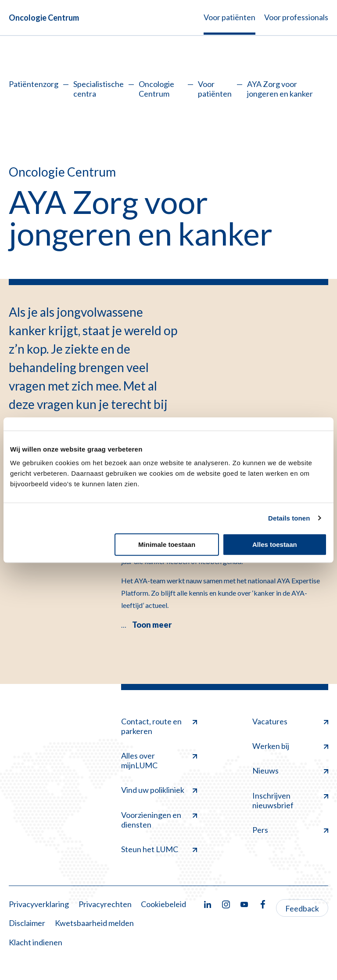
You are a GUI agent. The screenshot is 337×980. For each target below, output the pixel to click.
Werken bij (290, 746)
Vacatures (290, 721)
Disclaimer (27, 923)
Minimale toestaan (167, 544)
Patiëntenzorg (34, 84)
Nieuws (290, 770)
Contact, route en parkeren (159, 726)
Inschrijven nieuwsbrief (290, 800)
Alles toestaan (275, 544)
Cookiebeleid (163, 904)
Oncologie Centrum (44, 18)
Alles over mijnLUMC (159, 760)
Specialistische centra (99, 89)
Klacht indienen (36, 942)
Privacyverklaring (39, 904)
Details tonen (289, 518)
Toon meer (152, 625)
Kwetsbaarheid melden (94, 923)
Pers (290, 830)
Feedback (302, 908)
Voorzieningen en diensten (159, 820)
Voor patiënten (215, 89)
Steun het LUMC (159, 849)
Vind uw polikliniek (159, 790)
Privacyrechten (105, 904)
